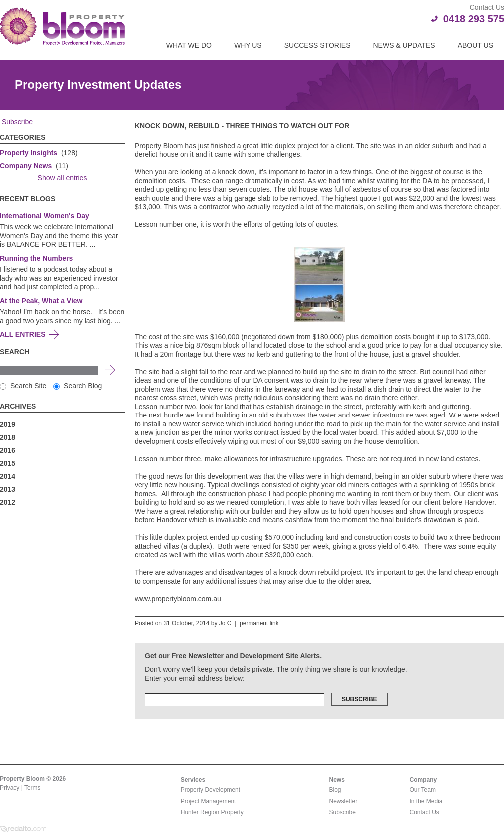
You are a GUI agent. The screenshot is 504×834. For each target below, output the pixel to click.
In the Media (426, 801)
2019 (8, 424)
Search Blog (78, 386)
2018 (8, 437)
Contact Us (424, 812)
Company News (26, 166)
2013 (8, 489)
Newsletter (344, 801)
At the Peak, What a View (41, 301)
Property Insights (29, 153)
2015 (8, 463)
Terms (33, 788)
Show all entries (63, 178)
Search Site (23, 386)
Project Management (208, 801)
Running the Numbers (36, 258)
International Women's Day (45, 216)
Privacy (10, 788)
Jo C (225, 623)
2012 (8, 502)
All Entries (23, 334)
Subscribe (16, 122)
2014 (8, 476)
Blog (335, 790)
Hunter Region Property (212, 812)
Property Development (210, 790)
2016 (8, 450)
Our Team (423, 790)
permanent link (259, 623)
